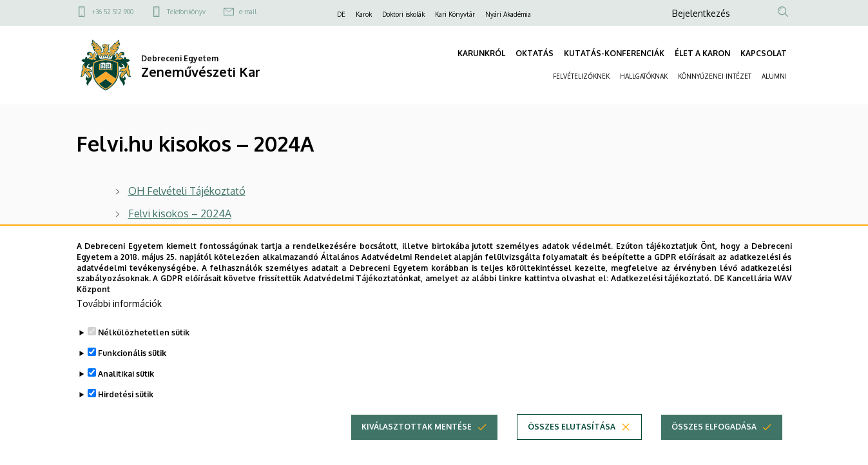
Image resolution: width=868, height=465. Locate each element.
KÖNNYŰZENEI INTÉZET (715, 76)
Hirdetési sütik (126, 413)
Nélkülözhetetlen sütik (144, 351)
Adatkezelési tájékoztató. (661, 297)
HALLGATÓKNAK (644, 76)
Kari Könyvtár (455, 14)
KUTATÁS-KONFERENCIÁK (614, 53)
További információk (119, 322)
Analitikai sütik (126, 392)
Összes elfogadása (714, 445)
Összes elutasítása (572, 445)
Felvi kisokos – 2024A (180, 213)
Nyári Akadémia (508, 14)
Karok (364, 14)
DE (341, 14)
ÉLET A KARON (702, 53)
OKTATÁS (535, 53)
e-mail (248, 12)
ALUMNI (774, 76)
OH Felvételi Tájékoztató (187, 191)
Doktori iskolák (403, 14)
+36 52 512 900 (113, 12)
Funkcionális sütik (132, 372)
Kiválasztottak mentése (417, 445)
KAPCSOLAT (764, 53)
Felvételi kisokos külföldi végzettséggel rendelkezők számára (270, 236)
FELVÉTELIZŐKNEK (581, 76)
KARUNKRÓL (481, 53)
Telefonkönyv (186, 12)
